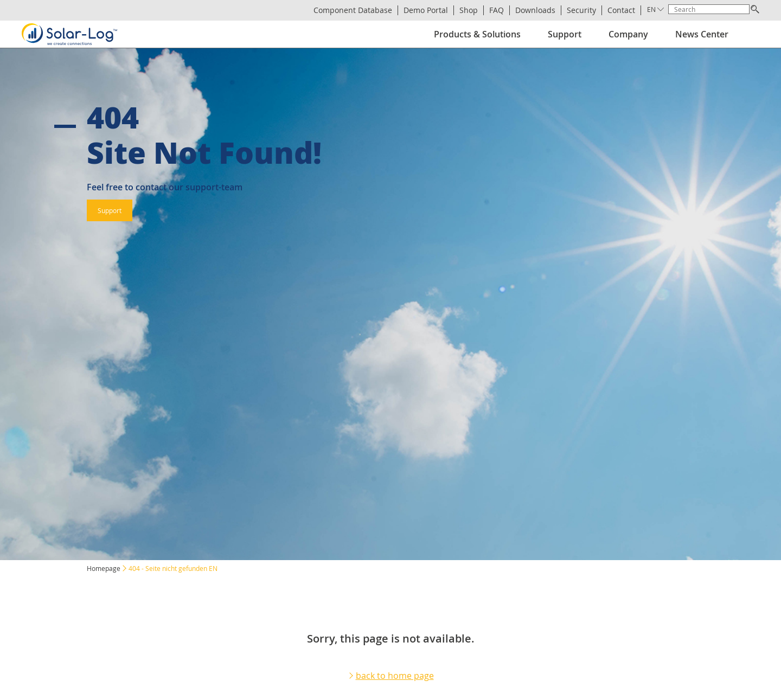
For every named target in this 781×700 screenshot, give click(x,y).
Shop (469, 10)
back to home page (395, 676)
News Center (702, 34)
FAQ (497, 10)
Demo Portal (426, 10)
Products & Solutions (477, 34)
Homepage (104, 568)
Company (628, 34)
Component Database (353, 10)
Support (565, 34)
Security (581, 10)
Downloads (535, 10)
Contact (621, 10)
